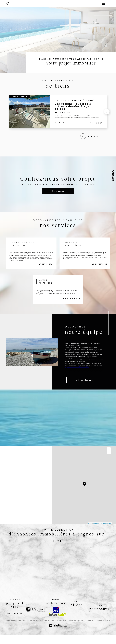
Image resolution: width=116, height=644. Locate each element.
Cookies (107, 635)
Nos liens (90, 635)
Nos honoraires (53, 635)
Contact (113, 175)
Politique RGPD (99, 635)
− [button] (109, 465)
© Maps (97, 536)
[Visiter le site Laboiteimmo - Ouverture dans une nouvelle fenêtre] (58, 643)
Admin (83, 635)
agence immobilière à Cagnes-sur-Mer (77, 379)
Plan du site (63, 635)
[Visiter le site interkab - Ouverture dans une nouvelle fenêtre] (58, 629)
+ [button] (109, 462)
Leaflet (90, 536)
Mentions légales (74, 635)
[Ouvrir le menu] (103, 4)
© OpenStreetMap (106, 536)
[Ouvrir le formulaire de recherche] (8, 4)
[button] (106, 112)
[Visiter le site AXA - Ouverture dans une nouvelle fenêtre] (56, 625)
